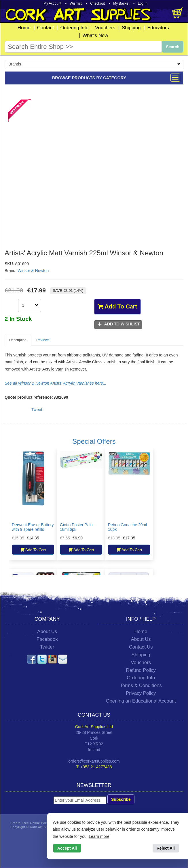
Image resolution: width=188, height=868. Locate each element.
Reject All (166, 848)
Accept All (67, 848)
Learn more (99, 836)
